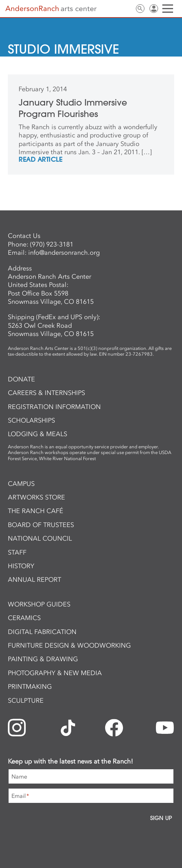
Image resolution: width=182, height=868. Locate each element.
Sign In (154, 9)
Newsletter (113, 9)
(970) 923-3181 (52, 244)
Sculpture (26, 701)
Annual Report (35, 580)
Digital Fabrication (42, 632)
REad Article (40, 160)
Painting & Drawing (43, 659)
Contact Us (127, 9)
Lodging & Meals (38, 434)
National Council (40, 538)
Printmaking (30, 687)
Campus (21, 484)
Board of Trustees (41, 525)
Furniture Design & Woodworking (69, 645)
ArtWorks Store (36, 497)
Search (140, 9)
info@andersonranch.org (64, 253)
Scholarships (31, 420)
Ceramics (24, 618)
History (21, 566)
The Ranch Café (36, 511)
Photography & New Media (55, 673)
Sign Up (161, 818)
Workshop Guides (39, 604)
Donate (21, 379)
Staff (17, 552)
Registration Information (54, 407)
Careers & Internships (46, 393)
